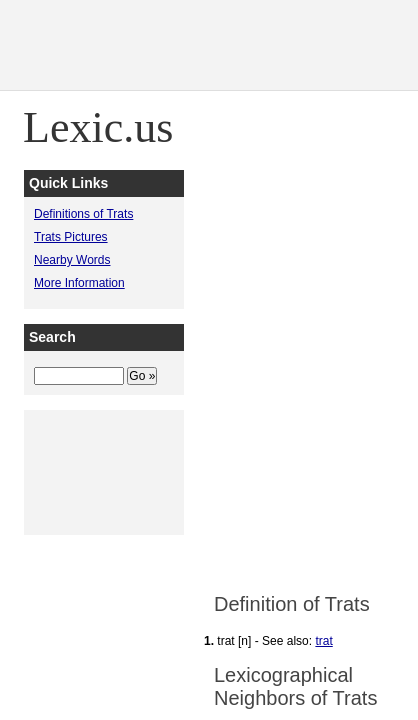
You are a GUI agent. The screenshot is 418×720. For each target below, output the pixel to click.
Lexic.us (98, 127)
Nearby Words (72, 260)
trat (323, 641)
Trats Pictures (71, 237)
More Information (79, 283)
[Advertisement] (209, 360)
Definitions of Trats (83, 214)
